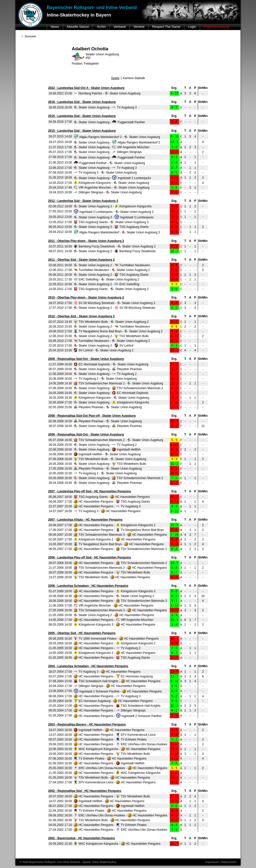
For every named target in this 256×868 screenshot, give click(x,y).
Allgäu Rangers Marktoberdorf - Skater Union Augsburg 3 (117, 232)
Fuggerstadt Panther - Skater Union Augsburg (109, 163)
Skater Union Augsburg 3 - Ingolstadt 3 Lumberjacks (114, 217)
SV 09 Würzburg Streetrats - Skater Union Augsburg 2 (114, 303)
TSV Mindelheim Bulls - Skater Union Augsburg (110, 459)
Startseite (30, 36)
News (55, 27)
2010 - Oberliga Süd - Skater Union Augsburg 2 (81, 316)
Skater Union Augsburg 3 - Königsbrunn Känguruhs (113, 206)
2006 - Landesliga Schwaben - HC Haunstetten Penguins (88, 586)
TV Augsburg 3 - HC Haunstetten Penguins (107, 511)
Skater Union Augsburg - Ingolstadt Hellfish (107, 450)
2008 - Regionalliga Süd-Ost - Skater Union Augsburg (86, 435)
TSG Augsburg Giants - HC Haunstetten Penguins (112, 497)
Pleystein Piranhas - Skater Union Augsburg (108, 407)
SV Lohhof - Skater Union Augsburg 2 (104, 350)
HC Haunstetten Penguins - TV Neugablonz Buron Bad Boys (119, 530)
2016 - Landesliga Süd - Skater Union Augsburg (82, 116)
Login (192, 27)
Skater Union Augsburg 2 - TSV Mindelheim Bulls (111, 336)
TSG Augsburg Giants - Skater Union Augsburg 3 (111, 222)
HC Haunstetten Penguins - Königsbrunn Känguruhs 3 (115, 591)
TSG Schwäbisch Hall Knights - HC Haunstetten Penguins (117, 681)
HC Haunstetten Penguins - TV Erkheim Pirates (110, 740)
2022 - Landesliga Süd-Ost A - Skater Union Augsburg (86, 88)
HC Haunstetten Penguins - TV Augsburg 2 (107, 648)
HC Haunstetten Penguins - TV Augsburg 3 (107, 506)
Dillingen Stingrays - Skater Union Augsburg (108, 192)
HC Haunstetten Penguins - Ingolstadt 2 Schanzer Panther (118, 716)
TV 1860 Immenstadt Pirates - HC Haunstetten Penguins (116, 639)
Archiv (101, 27)
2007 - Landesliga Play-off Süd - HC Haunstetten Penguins (89, 491)
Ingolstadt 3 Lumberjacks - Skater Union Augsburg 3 (114, 212)
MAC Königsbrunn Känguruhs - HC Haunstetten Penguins (117, 749)
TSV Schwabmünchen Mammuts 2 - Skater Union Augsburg (118, 383)
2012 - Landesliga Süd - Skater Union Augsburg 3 (83, 201)
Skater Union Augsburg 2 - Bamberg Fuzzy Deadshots (115, 251)
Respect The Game (166, 27)
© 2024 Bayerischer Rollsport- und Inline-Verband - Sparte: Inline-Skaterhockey (68, 862)
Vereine (139, 27)
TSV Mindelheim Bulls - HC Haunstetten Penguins (112, 577)
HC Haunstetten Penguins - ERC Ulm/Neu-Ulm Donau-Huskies (120, 744)
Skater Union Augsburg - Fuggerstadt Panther (109, 122)
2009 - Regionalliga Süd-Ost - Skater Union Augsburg (86, 359)
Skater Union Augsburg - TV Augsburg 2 (105, 374)
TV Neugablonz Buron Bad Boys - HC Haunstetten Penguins (119, 544)
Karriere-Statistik (134, 78)
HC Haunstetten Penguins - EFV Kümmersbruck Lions (115, 735)
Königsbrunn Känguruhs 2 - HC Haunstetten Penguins (115, 539)
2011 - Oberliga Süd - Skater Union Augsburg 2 (81, 260)
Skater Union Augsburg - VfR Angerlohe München (112, 147)
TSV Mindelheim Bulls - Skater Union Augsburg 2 (111, 322)
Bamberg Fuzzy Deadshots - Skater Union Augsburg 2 (115, 246)
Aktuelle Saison (78, 27)
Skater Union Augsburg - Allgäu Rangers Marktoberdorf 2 (117, 142)
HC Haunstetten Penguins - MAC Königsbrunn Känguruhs (117, 773)
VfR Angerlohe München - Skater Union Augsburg (112, 188)
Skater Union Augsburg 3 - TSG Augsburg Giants (111, 227)
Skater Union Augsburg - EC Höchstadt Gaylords (111, 393)
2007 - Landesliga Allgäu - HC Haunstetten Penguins (85, 520)
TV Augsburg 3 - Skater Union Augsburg (105, 173)
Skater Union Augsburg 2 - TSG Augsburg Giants (111, 275)
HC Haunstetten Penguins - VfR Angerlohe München (113, 620)
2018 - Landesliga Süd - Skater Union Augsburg (82, 102)
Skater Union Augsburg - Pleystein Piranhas (108, 369)
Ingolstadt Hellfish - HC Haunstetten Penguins (109, 730)
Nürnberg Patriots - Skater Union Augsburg (107, 93)
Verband (119, 27)
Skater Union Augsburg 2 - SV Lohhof (104, 346)
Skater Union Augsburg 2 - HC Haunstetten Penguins (114, 615)
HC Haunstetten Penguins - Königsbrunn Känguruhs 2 (115, 525)
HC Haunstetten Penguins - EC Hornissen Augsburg (113, 676)
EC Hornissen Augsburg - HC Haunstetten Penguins (113, 701)
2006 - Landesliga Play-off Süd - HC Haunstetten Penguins (89, 557)
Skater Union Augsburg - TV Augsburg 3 (105, 107)
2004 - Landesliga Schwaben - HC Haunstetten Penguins (88, 666)
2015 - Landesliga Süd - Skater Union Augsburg (82, 131)
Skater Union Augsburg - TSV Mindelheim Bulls (110, 464)
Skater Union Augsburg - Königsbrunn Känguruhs (111, 402)
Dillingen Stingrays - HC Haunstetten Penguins (110, 686)
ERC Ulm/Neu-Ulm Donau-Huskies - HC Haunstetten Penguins (120, 768)
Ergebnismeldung (216, 27)
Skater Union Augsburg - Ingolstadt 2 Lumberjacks (112, 178)
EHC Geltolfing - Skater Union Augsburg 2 (106, 279)
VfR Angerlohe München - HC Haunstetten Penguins (113, 606)
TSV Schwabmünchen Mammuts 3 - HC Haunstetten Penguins (120, 535)
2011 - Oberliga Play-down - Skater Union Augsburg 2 (86, 241)
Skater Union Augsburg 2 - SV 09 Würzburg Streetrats (114, 308)
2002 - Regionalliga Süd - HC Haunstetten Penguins (85, 791)
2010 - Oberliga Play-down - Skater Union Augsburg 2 (86, 298)
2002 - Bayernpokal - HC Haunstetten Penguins (81, 838)
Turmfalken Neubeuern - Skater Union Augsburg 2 (112, 270)
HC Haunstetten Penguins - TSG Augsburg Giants (112, 502)
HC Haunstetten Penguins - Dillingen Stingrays (110, 710)
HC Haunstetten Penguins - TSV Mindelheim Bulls (112, 572)
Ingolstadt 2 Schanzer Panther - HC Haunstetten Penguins (118, 691)
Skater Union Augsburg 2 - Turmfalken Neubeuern (112, 265)
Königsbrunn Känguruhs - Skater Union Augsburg (111, 183)
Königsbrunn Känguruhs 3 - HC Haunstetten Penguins (115, 625)
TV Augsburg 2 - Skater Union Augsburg (105, 379)
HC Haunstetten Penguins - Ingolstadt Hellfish (109, 763)
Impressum (212, 862)
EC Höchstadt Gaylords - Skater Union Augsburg (111, 364)
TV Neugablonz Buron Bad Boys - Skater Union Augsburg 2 (118, 331)
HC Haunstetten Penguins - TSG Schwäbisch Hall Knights (117, 706)
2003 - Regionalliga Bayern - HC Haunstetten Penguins (87, 725)
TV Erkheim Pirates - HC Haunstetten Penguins (110, 759)
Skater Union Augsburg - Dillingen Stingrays (108, 152)
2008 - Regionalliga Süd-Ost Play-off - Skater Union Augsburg (92, 416)
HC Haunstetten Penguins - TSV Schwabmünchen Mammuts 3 (120, 549)
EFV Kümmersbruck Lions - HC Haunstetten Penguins (115, 782)
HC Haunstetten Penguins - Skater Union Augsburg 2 (114, 596)
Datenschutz (229, 862)
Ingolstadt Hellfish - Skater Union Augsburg (107, 454)
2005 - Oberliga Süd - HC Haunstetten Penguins (82, 633)
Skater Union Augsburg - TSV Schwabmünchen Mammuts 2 (118, 388)
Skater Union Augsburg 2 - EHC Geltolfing (106, 284)
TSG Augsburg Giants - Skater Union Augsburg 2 (111, 289)
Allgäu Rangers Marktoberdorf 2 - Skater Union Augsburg (117, 137)
